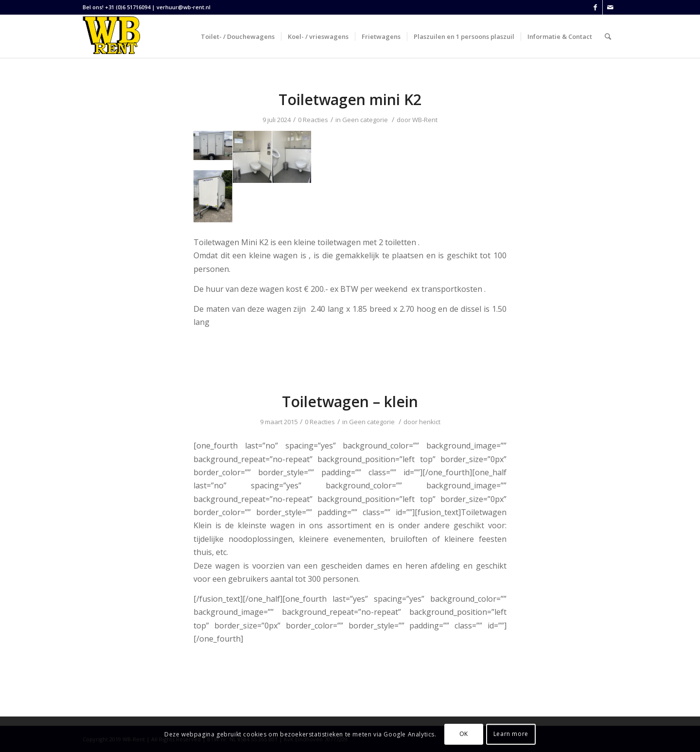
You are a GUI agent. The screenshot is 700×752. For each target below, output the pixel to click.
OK (464, 734)
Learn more (511, 734)
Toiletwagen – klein (350, 402)
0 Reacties (313, 120)
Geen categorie (365, 120)
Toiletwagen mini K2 (350, 99)
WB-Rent (425, 120)
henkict (430, 422)
